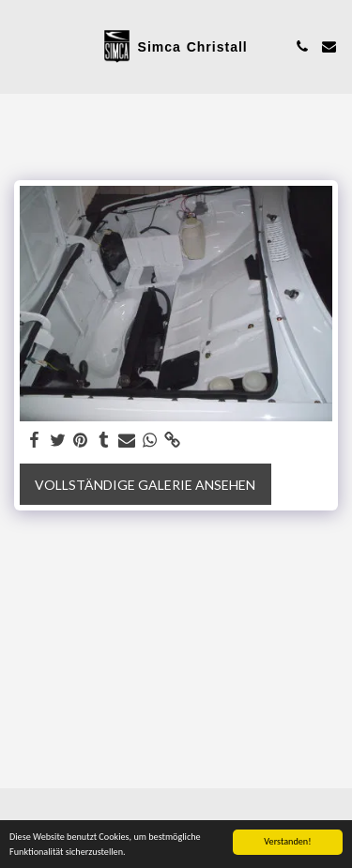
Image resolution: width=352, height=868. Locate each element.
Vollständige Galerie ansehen (145, 485)
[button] (21, 46)
